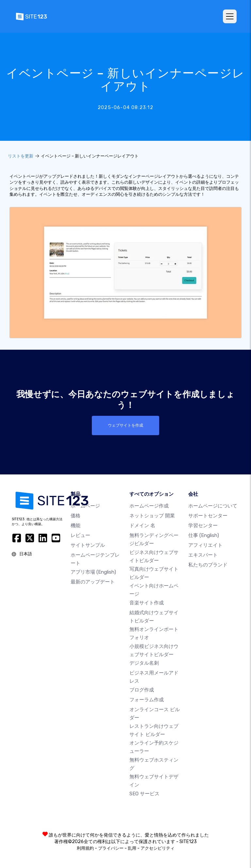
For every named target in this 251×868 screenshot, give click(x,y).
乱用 (132, 848)
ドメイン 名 (142, 526)
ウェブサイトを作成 (125, 425)
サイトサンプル (88, 545)
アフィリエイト (205, 545)
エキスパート (203, 555)
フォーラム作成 (147, 699)
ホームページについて (213, 506)
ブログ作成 (142, 690)
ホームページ (85, 506)
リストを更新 (21, 156)
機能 (75, 526)
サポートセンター (208, 516)
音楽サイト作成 (147, 603)
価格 (75, 516)
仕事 (204, 535)
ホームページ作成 (149, 506)
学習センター (203, 526)
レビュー (80, 535)
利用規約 (85, 848)
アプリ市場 (93, 572)
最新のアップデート (93, 582)
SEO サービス (144, 794)
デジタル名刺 (144, 663)
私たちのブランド (208, 565)
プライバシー (111, 848)
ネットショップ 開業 (152, 516)
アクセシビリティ (158, 848)
